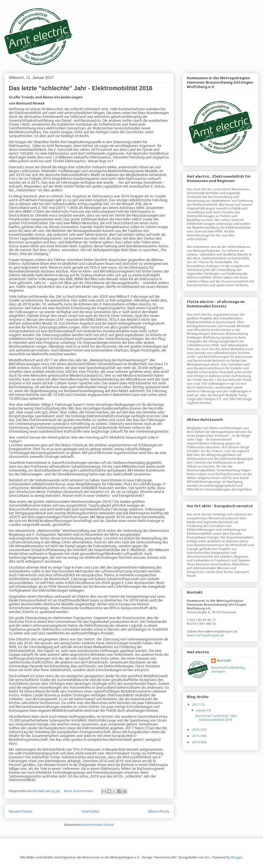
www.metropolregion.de (205, 635)
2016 (196, 730)
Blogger (237, 857)
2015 (196, 736)
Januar (201, 710)
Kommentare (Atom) (98, 825)
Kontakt (224, 660)
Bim (208, 857)
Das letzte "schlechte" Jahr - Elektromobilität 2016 (81, 88)
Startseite (90, 811)
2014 (196, 742)
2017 (196, 705)
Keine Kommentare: (79, 791)
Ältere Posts (159, 811)
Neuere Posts (21, 811)
